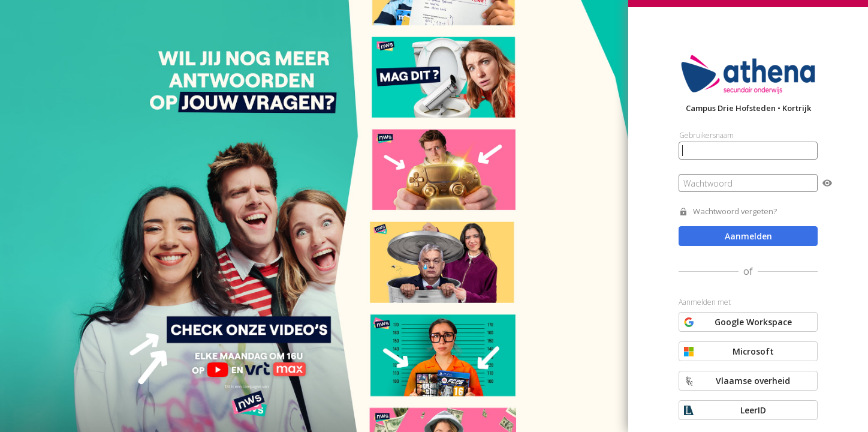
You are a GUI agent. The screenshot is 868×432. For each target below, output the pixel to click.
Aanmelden (748, 236)
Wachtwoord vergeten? (735, 211)
